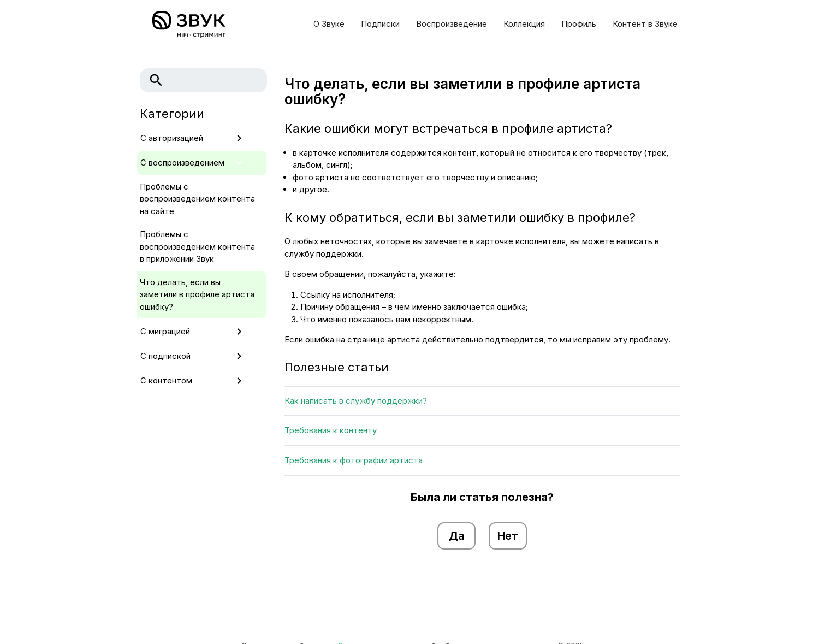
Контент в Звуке (645, 24)
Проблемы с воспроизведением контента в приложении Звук (197, 246)
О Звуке (329, 24)
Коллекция (524, 24)
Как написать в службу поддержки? (356, 401)
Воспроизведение (452, 24)
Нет (508, 536)
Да (457, 536)
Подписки (380, 24)
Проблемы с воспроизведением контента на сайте (197, 199)
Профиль (579, 24)
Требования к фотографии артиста (354, 460)
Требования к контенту (331, 430)
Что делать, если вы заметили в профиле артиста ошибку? (197, 294)
